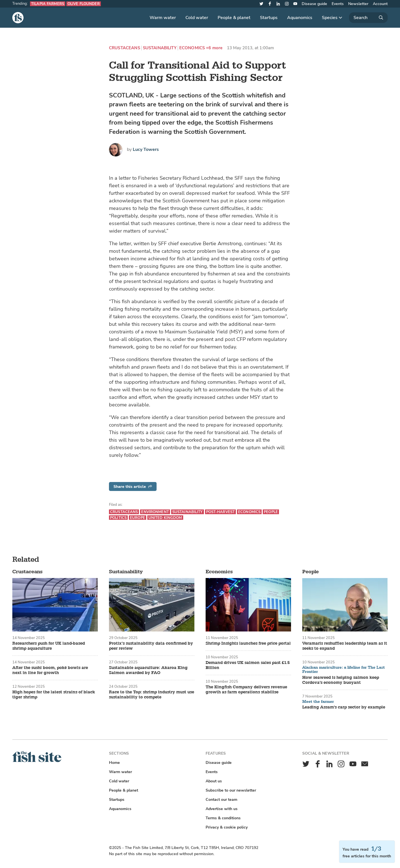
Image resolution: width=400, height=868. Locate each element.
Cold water (197, 18)
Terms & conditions (223, 818)
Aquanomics (300, 18)
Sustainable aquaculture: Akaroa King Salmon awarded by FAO (148, 670)
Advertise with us (222, 809)
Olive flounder (84, 4)
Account (380, 4)
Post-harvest (221, 512)
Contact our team (221, 800)
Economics (192, 48)
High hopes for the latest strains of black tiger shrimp (54, 695)
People (271, 512)
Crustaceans (125, 48)
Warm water (163, 18)
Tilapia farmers (48, 4)
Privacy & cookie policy (227, 827)
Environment (155, 512)
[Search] (368, 18)
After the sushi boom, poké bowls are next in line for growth (50, 670)
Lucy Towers (146, 149)
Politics (118, 518)
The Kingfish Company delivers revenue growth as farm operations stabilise (246, 690)
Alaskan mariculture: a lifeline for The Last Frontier (344, 670)
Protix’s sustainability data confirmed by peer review (151, 646)
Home (114, 763)
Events (338, 4)
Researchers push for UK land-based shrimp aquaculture (49, 646)
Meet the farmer (318, 702)
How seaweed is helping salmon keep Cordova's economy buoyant (341, 680)
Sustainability (160, 48)
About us (214, 781)
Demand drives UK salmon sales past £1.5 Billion (248, 665)
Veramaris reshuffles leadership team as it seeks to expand (345, 646)
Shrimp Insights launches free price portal (248, 644)
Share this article (133, 487)
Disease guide (314, 4)
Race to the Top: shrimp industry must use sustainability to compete (152, 695)
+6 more (214, 48)
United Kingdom (165, 518)
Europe (138, 518)
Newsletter (358, 4)
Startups (269, 18)
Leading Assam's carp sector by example (344, 707)
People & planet (234, 18)
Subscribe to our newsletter (231, 790)
